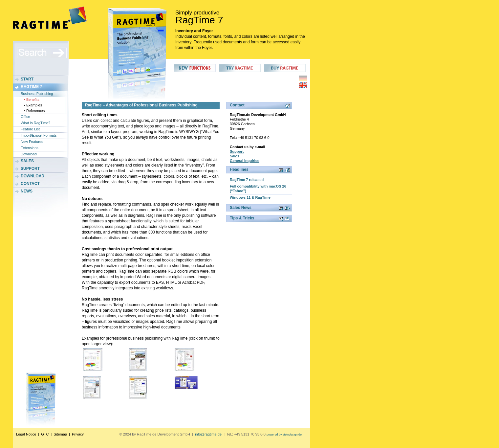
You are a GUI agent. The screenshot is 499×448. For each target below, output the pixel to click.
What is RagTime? (35, 123)
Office (25, 117)
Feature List (30, 129)
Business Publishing (37, 94)
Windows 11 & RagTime (250, 197)
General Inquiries (245, 161)
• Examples (33, 105)
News (27, 191)
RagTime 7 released (247, 180)
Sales (27, 161)
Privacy (78, 434)
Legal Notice (26, 434)
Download (29, 154)
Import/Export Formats (39, 135)
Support (30, 168)
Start (27, 79)
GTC (45, 434)
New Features (32, 142)
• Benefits (32, 100)
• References (34, 111)
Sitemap (60, 434)
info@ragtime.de (208, 434)
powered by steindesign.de (284, 435)
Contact (30, 184)
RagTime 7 (31, 87)
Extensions (30, 148)
